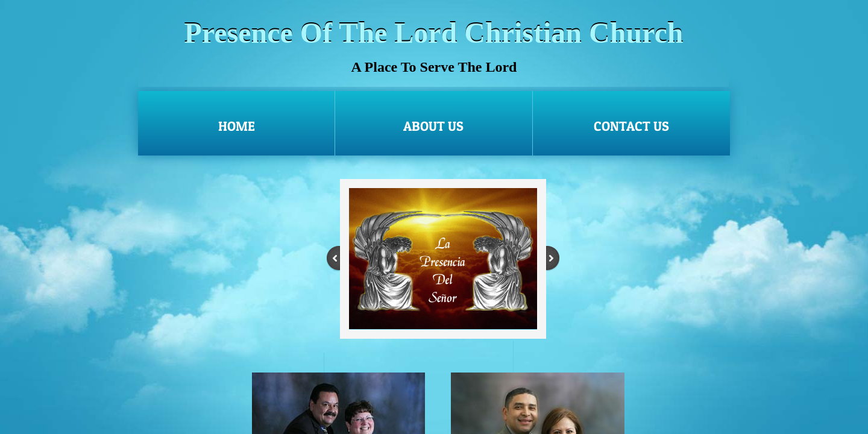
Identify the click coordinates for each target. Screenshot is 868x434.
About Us (433, 126)
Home (237, 126)
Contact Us (631, 126)
